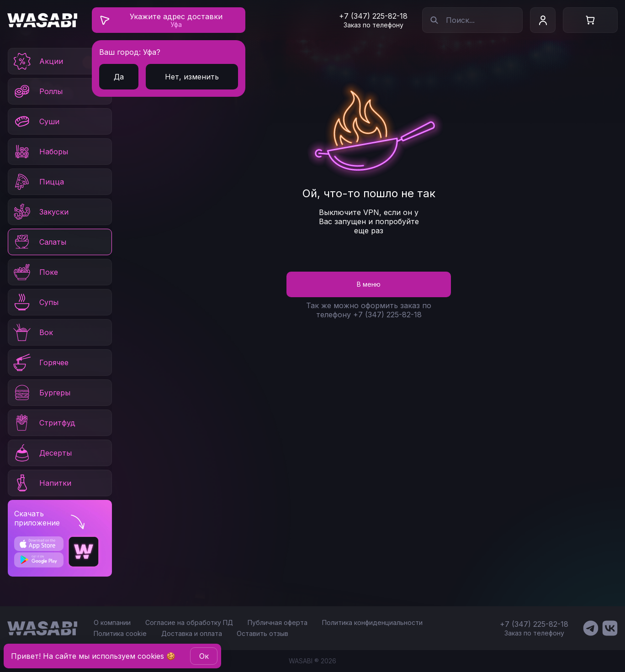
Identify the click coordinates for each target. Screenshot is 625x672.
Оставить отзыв (262, 633)
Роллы (37, 91)
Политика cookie (120, 633)
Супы (35, 302)
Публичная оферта (278, 622)
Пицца (38, 182)
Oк (204, 656)
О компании (112, 622)
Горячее (40, 362)
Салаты (39, 242)
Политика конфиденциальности (372, 622)
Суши (36, 121)
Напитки (42, 483)
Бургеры (41, 393)
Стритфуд (44, 423)
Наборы (40, 152)
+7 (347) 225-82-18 (373, 16)
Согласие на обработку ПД (189, 622)
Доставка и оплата (192, 633)
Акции (37, 61)
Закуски (40, 212)
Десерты (42, 453)
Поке (35, 272)
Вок (32, 332)
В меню (369, 284)
